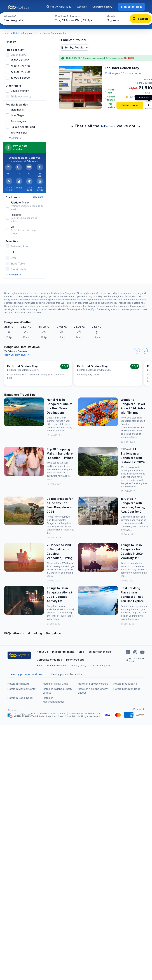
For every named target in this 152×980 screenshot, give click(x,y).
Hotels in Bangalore (24, 33)
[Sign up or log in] (131, 7)
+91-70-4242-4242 (59, 7)
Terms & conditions (57, 666)
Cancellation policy (100, 666)
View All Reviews (17, 355)
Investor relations (63, 652)
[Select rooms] (130, 105)
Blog (81, 652)
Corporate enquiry (102, 7)
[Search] (140, 19)
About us (82, 7)
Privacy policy (79, 666)
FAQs (40, 666)
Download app (75, 660)
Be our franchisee (100, 652)
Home (6, 33)
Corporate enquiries (49, 660)
